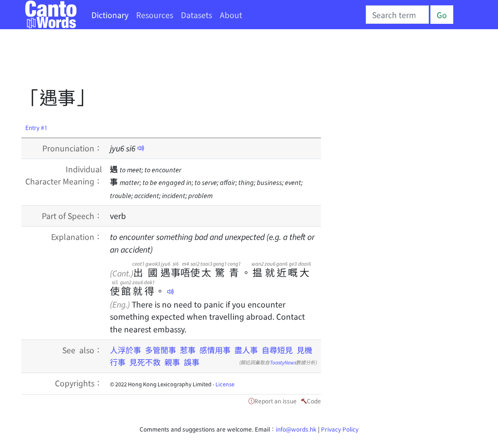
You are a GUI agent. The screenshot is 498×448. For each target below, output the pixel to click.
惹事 (188, 350)
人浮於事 (125, 350)
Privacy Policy (340, 429)
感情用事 (215, 350)
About (231, 15)
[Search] (397, 15)
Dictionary (110, 15)
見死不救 (145, 362)
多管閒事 (160, 350)
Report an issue (276, 401)
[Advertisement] (198, 61)
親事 (172, 362)
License (225, 384)
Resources (155, 15)
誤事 (192, 362)
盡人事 (246, 350)
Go (442, 15)
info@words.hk (296, 429)
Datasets (196, 15)
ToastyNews (283, 362)
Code (314, 401)
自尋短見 (277, 350)
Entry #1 (36, 127)
